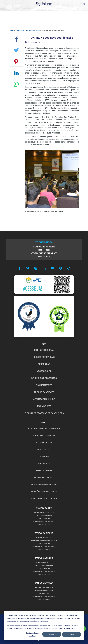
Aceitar (52, 634)
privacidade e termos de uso (38, 621)
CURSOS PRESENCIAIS (44, 357)
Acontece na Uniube (33, 30)
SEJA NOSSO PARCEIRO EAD (44, 485)
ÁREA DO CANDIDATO (44, 392)
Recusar (71, 634)
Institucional (20, 30)
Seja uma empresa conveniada (44, 428)
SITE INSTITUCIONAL (44, 350)
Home (11, 30)
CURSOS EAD (44, 364)
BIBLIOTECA (44, 464)
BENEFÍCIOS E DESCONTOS (44, 378)
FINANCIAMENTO (44, 385)
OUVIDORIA (44, 457)
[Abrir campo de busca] (84, 4)
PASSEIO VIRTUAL (44, 442)
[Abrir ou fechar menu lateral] (4, 4)
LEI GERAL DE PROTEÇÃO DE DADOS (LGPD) (44, 413)
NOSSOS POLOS (44, 371)
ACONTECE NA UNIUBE (44, 399)
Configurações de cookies (32, 634)
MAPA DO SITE (44, 406)
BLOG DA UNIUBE (44, 471)
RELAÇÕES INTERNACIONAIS (44, 492)
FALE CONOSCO (44, 449)
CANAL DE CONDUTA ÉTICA (44, 499)
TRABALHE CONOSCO (44, 478)
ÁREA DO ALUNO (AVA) (44, 435)
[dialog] (44, 625)
